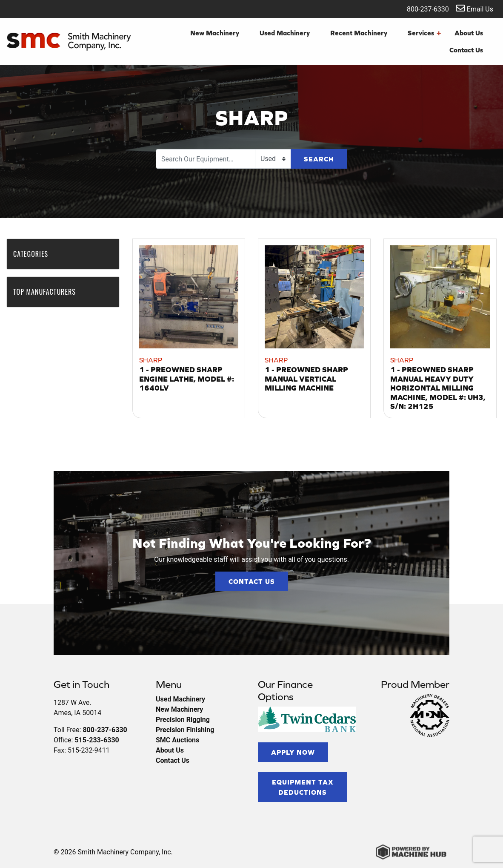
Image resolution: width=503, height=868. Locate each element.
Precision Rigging (183, 720)
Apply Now (293, 752)
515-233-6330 (97, 740)
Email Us (474, 8)
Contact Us (466, 50)
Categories (35, 254)
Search (319, 159)
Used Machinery (285, 33)
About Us (469, 33)
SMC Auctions (177, 740)
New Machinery (215, 33)
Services (424, 33)
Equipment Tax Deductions (303, 787)
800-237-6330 (422, 8)
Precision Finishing (185, 730)
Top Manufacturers (49, 292)
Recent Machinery (359, 33)
